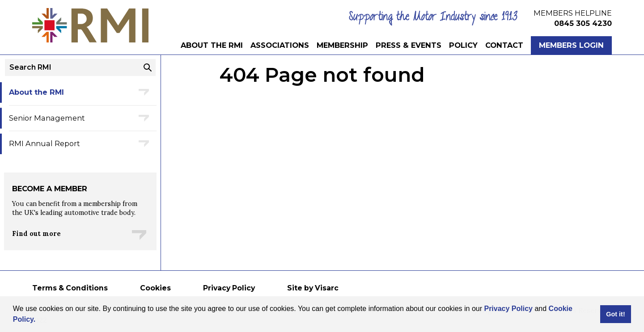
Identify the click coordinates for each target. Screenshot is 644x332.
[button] (39, 320)
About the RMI (212, 45)
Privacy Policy (508, 309)
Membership (342, 45)
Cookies (155, 288)
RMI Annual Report (44, 143)
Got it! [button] (615, 314)
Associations (280, 45)
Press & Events (409, 45)
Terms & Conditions (70, 288)
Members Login (571, 45)
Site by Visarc (313, 288)
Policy (463, 45)
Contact (504, 45)
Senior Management (47, 118)
